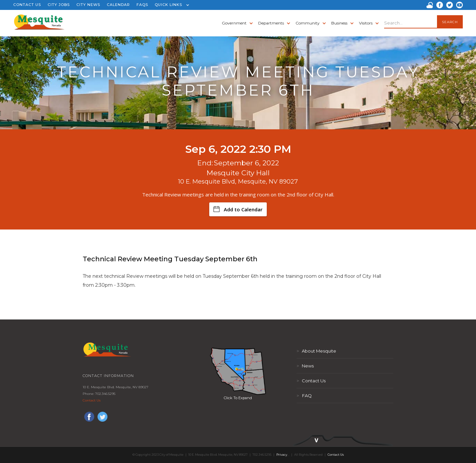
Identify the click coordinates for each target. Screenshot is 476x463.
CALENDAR (118, 5)
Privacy (282, 455)
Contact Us (92, 400)
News (305, 366)
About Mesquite (316, 351)
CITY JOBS (59, 5)
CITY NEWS (88, 5)
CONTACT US (27, 5)
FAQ (304, 396)
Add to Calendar (238, 209)
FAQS (142, 5)
